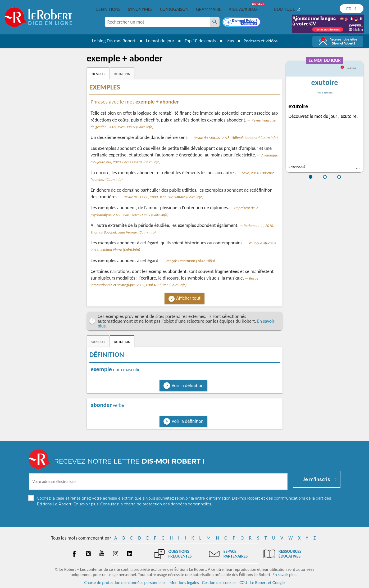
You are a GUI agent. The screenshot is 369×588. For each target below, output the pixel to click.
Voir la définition (188, 385)
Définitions (108, 9)
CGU (243, 583)
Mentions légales (184, 583)
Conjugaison (174, 9)
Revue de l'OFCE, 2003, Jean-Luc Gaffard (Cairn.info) (163, 197)
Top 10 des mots (199, 41)
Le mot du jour (158, 41)
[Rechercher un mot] (215, 22)
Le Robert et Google (268, 583)
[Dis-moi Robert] (242, 23)
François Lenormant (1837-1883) (190, 261)
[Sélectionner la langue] (352, 9)
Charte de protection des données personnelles (125, 583)
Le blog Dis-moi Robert (112, 41)
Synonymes (140, 9)
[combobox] (157, 22)
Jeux (229, 41)
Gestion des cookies (219, 583)
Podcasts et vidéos (261, 41)
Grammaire (209, 9)
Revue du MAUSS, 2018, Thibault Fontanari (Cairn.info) (236, 138)
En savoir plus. (285, 575)
